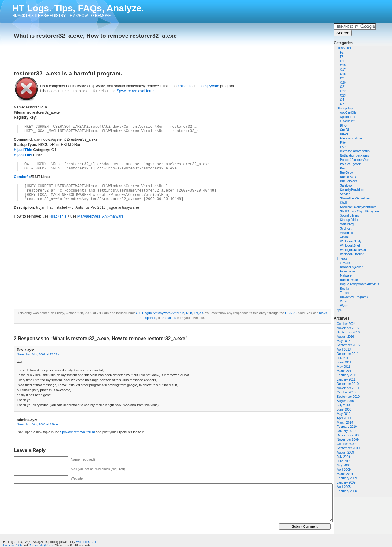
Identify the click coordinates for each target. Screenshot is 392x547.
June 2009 (344, 461)
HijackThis (344, 48)
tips (339, 310)
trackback (169, 318)
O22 (343, 91)
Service (345, 194)
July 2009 (343, 457)
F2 (342, 53)
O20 (343, 83)
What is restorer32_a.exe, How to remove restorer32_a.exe (95, 36)
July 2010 (343, 405)
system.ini (347, 233)
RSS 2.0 (291, 313)
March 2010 (345, 422)
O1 (342, 61)
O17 (343, 70)
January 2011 (346, 380)
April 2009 (344, 470)
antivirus (185, 86)
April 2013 (344, 349)
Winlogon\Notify (351, 241)
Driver (344, 134)
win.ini (344, 237)
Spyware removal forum (136, 91)
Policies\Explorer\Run (355, 160)
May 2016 (344, 341)
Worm (344, 306)
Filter (343, 143)
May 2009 (344, 465)
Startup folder (349, 220)
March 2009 (345, 474)
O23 (343, 95)
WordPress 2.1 (86, 542)
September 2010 (348, 397)
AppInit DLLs (349, 117)
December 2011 (348, 354)
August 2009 (345, 452)
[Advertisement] (85, 53)
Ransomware (349, 280)
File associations (351, 138)
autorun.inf (347, 121)
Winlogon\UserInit (352, 254)
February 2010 (347, 427)
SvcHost (346, 228)
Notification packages (354, 156)
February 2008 (347, 491)
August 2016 (345, 337)
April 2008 (344, 487)
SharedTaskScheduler (355, 198)
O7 (342, 104)
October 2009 (346, 444)
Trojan (344, 293)
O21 (343, 87)
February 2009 (347, 478)
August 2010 (345, 401)
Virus (343, 301)
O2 (342, 78)
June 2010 (344, 410)
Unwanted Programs (354, 297)
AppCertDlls (348, 113)
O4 (342, 100)
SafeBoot (346, 186)
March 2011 (345, 371)
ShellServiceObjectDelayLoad (360, 211)
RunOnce (346, 173)
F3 (342, 57)
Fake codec (348, 271)
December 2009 (348, 435)
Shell (343, 203)
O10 (343, 65)
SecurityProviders (352, 190)
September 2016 (348, 332)
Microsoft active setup (355, 151)
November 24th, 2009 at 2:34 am (39, 424)
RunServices (349, 181)
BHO (343, 125)
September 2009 (348, 448)
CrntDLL (346, 130)
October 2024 (346, 324)
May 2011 (344, 367)
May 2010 (344, 414)
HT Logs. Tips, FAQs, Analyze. (78, 8)
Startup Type (346, 108)
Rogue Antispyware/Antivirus (359, 284)
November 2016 (348, 328)
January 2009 (346, 482)
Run (343, 168)
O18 (343, 74)
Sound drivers (349, 216)
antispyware (209, 86)
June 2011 (344, 362)
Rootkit (345, 289)
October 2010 (346, 392)
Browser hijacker (351, 267)
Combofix (22, 177)
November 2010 (348, 388)
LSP (343, 147)
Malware (346, 276)
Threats (342, 258)
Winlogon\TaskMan (353, 250)
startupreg (347, 224)
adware (345, 263)
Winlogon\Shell (350, 246)
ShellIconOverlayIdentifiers (358, 207)
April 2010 (344, 418)
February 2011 (347, 375)
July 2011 (343, 358)
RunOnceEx (348, 177)
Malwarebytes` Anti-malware (101, 216)
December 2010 (348, 384)
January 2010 (346, 431)
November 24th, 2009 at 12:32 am (40, 354)
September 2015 (348, 345)
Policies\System (351, 164)
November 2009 (348, 440)
